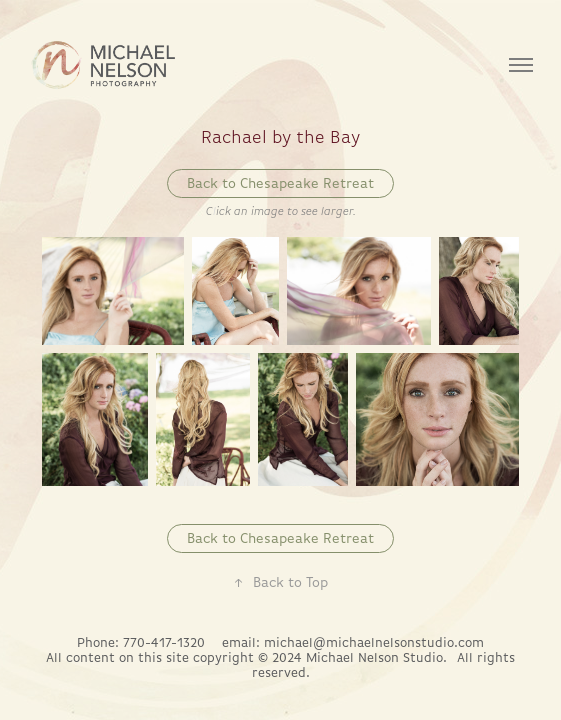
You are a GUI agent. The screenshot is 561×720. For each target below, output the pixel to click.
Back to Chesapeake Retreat (280, 183)
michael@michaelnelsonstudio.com (374, 642)
